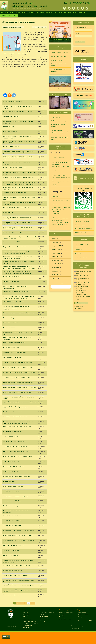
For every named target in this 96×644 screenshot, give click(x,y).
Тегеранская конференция (12, 595)
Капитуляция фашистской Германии (15, 417)
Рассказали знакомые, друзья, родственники (83, 272)
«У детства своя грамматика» (12, 432)
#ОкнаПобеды (56, 117)
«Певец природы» (9, 481)
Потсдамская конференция (12, 357)
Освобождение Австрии (11, 461)
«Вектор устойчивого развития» (58, 125)
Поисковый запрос (81, 27)
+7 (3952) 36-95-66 (79, 3)
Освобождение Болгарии (11, 506)
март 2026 (55, 242)
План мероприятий (21, 12)
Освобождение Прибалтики (12, 521)
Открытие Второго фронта (12, 550)
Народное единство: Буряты (12, 102)
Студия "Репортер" (65, 619)
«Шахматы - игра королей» (12, 555)
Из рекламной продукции (80, 291)
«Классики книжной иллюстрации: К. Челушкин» (19, 536)
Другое (78, 299)
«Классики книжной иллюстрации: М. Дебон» (18, 427)
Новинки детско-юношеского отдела (15, 496)
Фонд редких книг (81, 257)
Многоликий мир (56, 89)
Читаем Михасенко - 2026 (11, 242)
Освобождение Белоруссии (12, 526)
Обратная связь (76, 629)
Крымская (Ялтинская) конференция (15, 446)
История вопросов (81, 225)
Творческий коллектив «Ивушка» (58, 70)
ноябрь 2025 (56, 257)
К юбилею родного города (60, 121)
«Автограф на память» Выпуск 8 (13, 545)
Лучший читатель (65, 617)
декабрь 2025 (56, 253)
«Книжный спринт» (9, 126)
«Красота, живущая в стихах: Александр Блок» (18, 382)
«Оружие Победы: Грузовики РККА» (15, 352)
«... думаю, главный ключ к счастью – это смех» (18, 362)
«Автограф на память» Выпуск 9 (13, 466)
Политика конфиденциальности (81, 626)
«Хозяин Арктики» (9, 212)
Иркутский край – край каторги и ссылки (16, 247)
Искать (80, 42)
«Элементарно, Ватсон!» (11, 323)
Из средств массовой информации (83, 283)
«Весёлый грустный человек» (58, 158)
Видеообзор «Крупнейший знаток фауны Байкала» (19, 402)
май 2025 (54, 278)
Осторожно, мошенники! (9, 16)
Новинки (32, 12)
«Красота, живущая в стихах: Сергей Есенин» (18, 456)
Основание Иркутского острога (13, 318)
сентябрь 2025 (56, 264)
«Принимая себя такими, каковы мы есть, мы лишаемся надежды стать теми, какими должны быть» (19, 158)
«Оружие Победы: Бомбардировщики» (16, 407)
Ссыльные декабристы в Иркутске (14, 192)
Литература (79, 250)
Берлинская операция (10, 437)
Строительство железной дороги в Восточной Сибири (60, 183)
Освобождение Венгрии (11, 471)
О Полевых (26, 617)
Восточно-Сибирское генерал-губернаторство (18, 178)
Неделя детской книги (58, 56)
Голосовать (81, 303)
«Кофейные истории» (10, 131)
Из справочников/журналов (81, 287)
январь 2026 (56, 249)
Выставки (67, 12)
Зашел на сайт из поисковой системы (82, 296)
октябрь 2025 (56, 260)
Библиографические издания (82, 245)
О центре (8, 13)
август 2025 (55, 267)
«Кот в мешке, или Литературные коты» (16, 207)
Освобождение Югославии (12, 516)
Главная (2, 12)
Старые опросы (80, 306)
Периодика (78, 253)
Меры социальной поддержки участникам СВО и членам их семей (60, 132)
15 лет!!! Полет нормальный (59, 53)
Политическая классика (11, 116)
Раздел (78, 33)
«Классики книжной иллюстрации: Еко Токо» (17, 392)
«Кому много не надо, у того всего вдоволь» (17, 111)
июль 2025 (55, 271)
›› (61, 287)
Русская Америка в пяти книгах (13, 301)
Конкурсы (62, 615)
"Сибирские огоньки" (66, 613)
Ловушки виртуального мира (12, 232)
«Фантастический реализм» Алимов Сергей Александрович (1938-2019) (61, 164)
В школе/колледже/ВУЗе (82, 279)
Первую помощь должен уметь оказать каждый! (19, 565)
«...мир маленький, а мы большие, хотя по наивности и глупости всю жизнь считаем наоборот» (17, 308)
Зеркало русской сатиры (11, 281)
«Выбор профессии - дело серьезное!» (16, 451)
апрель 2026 (56, 239)
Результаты (78, 308)
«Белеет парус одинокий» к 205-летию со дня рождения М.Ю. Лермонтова (61, 210)
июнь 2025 (55, 275)
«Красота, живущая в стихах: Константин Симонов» (19, 387)
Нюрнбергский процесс (11, 348)
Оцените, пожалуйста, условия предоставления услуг (84, 189)
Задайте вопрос (83, 613)
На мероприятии (81, 276)
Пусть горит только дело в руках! (60, 40)
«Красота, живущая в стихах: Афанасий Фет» (17, 367)
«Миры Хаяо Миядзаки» (11, 328)
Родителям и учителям (44, 12)
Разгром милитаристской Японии (14, 343)
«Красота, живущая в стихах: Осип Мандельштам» (19, 313)
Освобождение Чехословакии (13, 412)
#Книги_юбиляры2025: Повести (13, 501)
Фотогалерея (58, 12)
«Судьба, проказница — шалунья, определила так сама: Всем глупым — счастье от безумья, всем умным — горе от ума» (60, 221)
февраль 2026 (56, 246)
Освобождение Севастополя (12, 570)
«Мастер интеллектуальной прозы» (14, 168)
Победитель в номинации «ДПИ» (59, 65)
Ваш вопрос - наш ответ (60, 200)
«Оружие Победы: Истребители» (14, 442)
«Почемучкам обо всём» (11, 146)
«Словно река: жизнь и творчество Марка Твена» (19, 372)
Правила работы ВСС (82, 232)
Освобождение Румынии (11, 491)
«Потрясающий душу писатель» (13, 486)
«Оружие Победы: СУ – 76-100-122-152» (15, 575)
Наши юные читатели (58, 60)
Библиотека (84, 96)
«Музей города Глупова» (11, 276)
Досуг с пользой (78, 13)
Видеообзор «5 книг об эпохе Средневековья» (18, 531)
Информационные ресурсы (84, 229)
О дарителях (27, 619)
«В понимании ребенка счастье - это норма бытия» (61, 176)
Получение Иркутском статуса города (15, 291)
